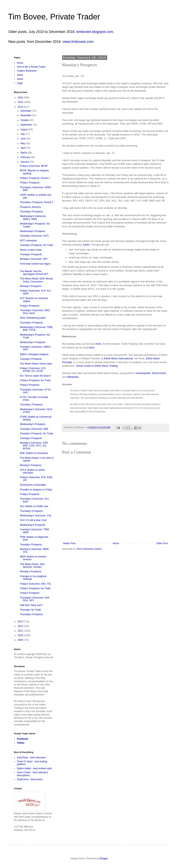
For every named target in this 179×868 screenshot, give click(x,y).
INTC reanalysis (28, 241)
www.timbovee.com (78, 42)
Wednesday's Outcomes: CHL (36, 516)
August (25, 129)
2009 (21, 640)
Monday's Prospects (31, 286)
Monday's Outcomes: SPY (34, 259)
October (25, 120)
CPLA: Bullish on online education (32, 471)
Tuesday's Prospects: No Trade (36, 245)
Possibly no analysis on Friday (36, 490)
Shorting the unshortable (33, 485)
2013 (21, 622)
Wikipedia (73, 377)
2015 (21, 102)
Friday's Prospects (30, 183)
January (25, 162)
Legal (20, 83)
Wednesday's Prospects (33, 231)
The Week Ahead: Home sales (36, 364)
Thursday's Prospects (31, 212)
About (20, 79)
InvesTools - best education (31, 758)
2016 (21, 98)
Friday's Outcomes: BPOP (34, 166)
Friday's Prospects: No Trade (35, 380)
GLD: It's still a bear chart (33, 520)
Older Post (162, 543)
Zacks (86, 245)
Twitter (21, 743)
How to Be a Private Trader (31, 67)
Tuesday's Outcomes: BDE (34, 429)
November (26, 115)
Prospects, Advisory (30, 207)
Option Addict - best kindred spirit (34, 768)
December (26, 111)
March (24, 153)
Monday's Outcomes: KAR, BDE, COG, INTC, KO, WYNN (34, 446)
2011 (21, 631)
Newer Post (69, 543)
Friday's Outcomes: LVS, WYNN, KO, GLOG (33, 370)
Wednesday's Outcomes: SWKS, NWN (33, 218)
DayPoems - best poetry (30, 779)
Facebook (22, 739)
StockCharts (159, 373)
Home (116, 543)
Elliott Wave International (118, 358)
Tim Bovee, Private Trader (54, 17)
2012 (21, 626)
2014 (21, 107)
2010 (21, 635)
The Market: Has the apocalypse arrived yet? (34, 273)
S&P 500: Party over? (31, 605)
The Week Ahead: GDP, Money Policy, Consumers (36, 280)
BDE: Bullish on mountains (34, 453)
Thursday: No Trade (30, 610)
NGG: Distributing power (33, 318)
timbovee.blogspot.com (95, 32)
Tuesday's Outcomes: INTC (35, 236)
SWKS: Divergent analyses (34, 354)
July (23, 134)
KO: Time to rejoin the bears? (35, 376)
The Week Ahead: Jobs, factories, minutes (33, 566)
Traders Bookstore (27, 71)
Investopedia (143, 373)
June (23, 139)
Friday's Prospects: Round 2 (35, 178)
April (23, 148)
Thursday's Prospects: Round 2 (36, 202)
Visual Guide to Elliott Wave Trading (97, 366)
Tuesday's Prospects (31, 254)
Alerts (20, 75)
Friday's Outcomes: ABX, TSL (36, 584)
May (23, 143)
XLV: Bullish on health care (34, 506)
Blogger (104, 858)
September (27, 125)
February (26, 157)
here (99, 344)
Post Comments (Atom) (89, 549)
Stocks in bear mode (31, 250)
